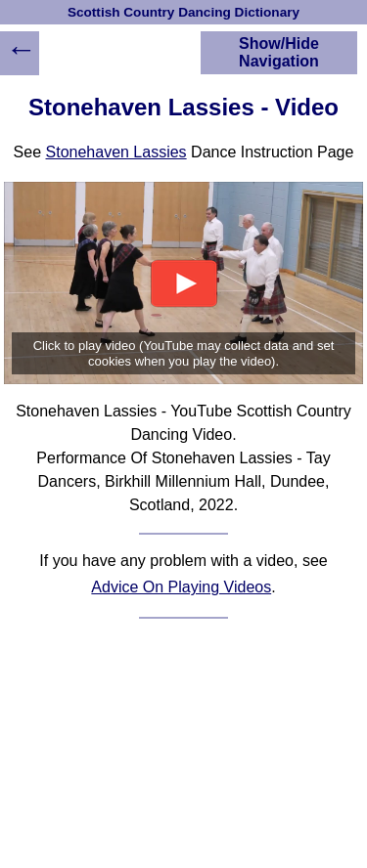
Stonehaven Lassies (116, 152)
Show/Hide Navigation (279, 52)
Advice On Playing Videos (181, 587)
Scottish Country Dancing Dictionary (183, 12)
